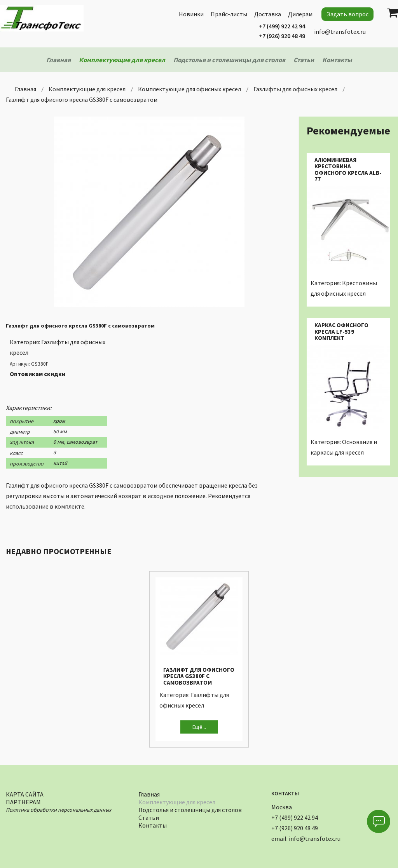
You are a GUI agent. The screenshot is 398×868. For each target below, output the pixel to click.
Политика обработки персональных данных (58, 809)
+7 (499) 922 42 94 (282, 26)
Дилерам (300, 14)
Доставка (268, 14)
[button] (379, 821)
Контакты (153, 824)
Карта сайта (25, 793)
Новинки (191, 14)
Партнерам (23, 801)
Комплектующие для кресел (177, 801)
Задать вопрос (347, 14)
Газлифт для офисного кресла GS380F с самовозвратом (199, 676)
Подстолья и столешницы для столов (190, 809)
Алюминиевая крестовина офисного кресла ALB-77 (348, 170)
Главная (149, 793)
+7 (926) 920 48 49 (282, 36)
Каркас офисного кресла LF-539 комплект (341, 331)
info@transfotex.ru (340, 31)
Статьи (149, 817)
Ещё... (199, 727)
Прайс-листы (229, 14)
